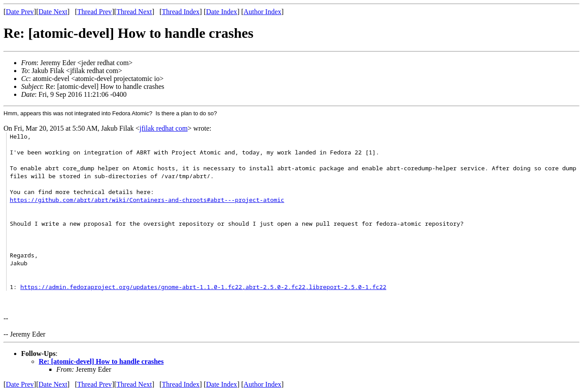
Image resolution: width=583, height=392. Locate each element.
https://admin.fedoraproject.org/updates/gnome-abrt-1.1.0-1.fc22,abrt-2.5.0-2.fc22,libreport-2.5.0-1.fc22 (203, 287)
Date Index (222, 12)
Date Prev (20, 12)
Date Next (53, 12)
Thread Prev (94, 12)
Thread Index (181, 12)
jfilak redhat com (163, 128)
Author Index (263, 12)
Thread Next (134, 12)
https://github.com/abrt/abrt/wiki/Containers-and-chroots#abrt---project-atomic (147, 200)
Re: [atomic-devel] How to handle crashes (101, 361)
